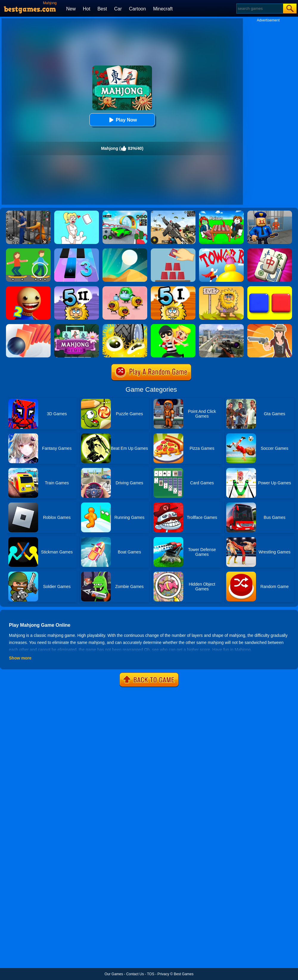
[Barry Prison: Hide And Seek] (270, 213)
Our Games (114, 974)
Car (118, 9)
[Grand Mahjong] (270, 251)
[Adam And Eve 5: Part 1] (173, 288)
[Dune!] (125, 251)
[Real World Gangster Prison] (28, 213)
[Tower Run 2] (221, 251)
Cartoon (138, 9)
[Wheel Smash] (125, 326)
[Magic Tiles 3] (77, 251)
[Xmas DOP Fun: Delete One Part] (77, 213)
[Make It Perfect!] (173, 251)
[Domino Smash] (28, 326)
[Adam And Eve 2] (221, 288)
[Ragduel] (270, 326)
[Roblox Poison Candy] (221, 213)
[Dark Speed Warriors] (125, 213)
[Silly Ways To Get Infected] (125, 288)
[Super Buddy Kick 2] (28, 288)
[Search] (259, 8)
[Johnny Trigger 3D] (221, 326)
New (71, 9)
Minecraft (163, 9)
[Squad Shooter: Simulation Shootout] (173, 213)
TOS (150, 974)
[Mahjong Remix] (77, 326)
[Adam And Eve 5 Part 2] (77, 288)
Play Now (122, 120)
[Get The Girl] (173, 326)
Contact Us (135, 974)
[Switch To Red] (270, 288)
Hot (87, 9)
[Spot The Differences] (28, 251)
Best (102, 9)
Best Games (184, 974)
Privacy (163, 974)
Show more (20, 658)
